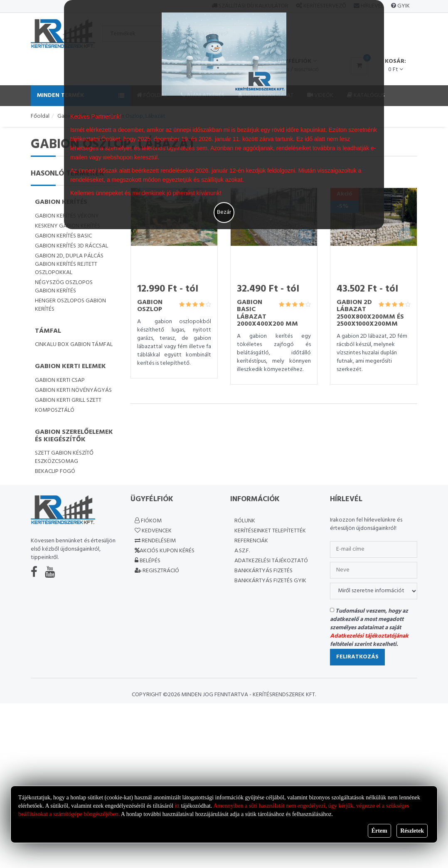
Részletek (412, 831)
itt (177, 806)
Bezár (224, 212)
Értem (379, 831)
